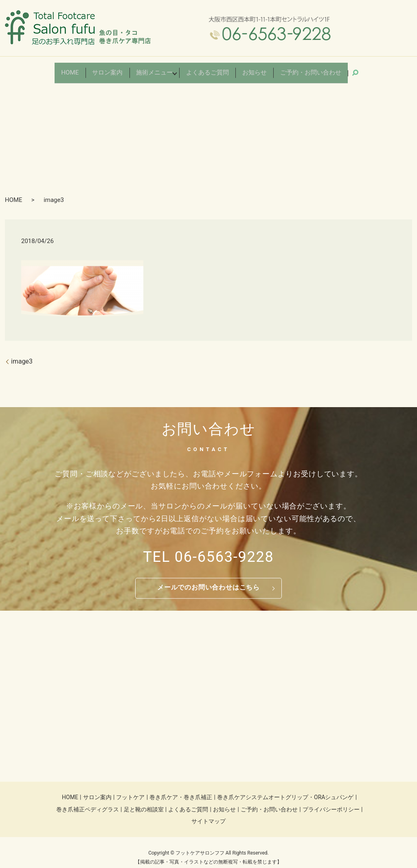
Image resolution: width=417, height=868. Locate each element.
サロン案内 (120, 69)
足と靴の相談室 (144, 801)
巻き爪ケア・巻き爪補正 (181, 789)
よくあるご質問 (208, 69)
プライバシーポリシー (331, 801)
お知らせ (250, 69)
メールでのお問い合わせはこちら (208, 579)
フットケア (130, 789)
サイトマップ (208, 813)
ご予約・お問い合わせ (298, 69)
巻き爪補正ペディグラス (88, 801)
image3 (22, 353)
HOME (86, 69)
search (341, 68)
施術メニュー (162, 69)
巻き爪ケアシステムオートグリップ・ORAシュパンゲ (285, 789)
